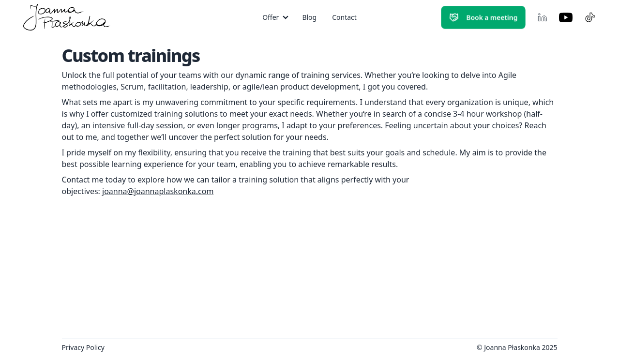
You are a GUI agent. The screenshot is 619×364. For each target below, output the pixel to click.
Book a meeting (483, 17)
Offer (271, 17)
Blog (309, 17)
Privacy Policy (83, 347)
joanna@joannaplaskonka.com (158, 191)
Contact (344, 17)
